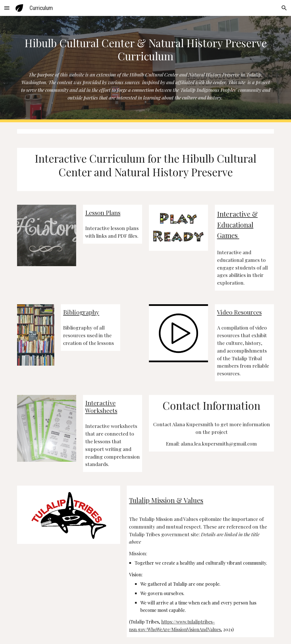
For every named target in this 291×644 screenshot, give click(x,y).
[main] (146, 50)
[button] (7, 8)
